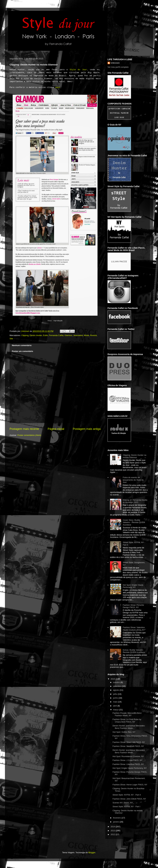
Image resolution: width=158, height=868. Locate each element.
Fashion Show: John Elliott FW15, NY (129, 799)
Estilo (46, 335)
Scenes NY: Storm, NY (123, 803)
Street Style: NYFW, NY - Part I (126, 807)
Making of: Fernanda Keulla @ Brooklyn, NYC (135, 501)
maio (116, 702)
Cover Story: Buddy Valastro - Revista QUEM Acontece (134, 522)
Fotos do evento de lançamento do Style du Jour (133, 480)
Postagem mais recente (24, 429)
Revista (93, 335)
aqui (58, 87)
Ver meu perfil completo (118, 67)
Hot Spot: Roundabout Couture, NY (128, 756)
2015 (113, 679)
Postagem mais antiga (87, 429)
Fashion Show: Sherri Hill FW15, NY (129, 742)
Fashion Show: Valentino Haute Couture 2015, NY (134, 629)
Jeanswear (78, 335)
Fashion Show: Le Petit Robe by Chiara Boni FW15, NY (127, 721)
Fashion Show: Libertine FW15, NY (128, 764)
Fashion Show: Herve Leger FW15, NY (130, 785)
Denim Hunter (36, 335)
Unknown (115, 63)
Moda (86, 335)
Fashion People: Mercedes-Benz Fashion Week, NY (127, 714)
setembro (118, 686)
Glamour (68, 335)
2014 (113, 827)
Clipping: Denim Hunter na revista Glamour (134, 456)
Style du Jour (78, 70)
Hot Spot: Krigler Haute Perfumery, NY (133, 586)
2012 (113, 834)
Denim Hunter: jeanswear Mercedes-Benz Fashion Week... (129, 727)
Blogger (92, 852)
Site (11, 339)
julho (115, 694)
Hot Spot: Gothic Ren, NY (124, 732)
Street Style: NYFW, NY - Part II (127, 795)
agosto (116, 690)
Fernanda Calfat (56, 335)
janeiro (116, 822)
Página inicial (56, 429)
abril (115, 706)
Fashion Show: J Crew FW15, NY (127, 760)
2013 (113, 831)
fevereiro (117, 818)
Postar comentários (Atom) (29, 435)
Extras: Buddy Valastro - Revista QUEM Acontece (134, 651)
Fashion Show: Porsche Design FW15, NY (133, 606)
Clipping (25, 335)
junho (116, 698)
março (116, 710)
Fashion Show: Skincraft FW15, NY (128, 746)
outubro (117, 682)
